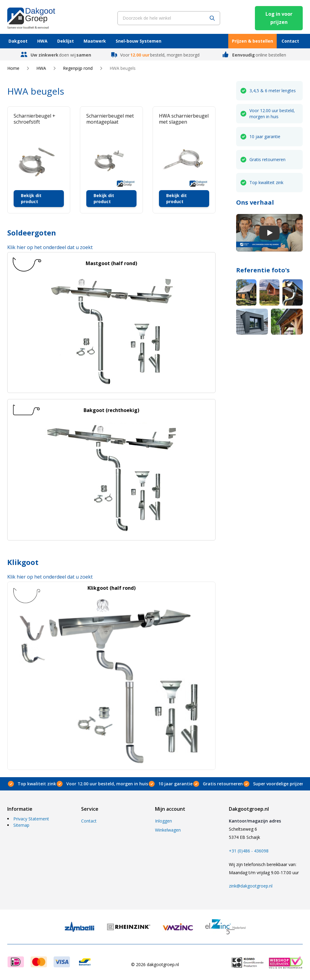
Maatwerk (95, 41)
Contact (290, 41)
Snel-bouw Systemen (139, 41)
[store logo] (31, 18)
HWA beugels (123, 68)
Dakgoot (18, 41)
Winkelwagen (168, 830)
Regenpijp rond (78, 68)
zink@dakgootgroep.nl (251, 886)
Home (13, 68)
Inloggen (163, 821)
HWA (42, 41)
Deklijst (66, 41)
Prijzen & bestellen (252, 41)
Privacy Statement (31, 819)
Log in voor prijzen (279, 18)
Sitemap (21, 825)
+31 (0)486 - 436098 (249, 851)
